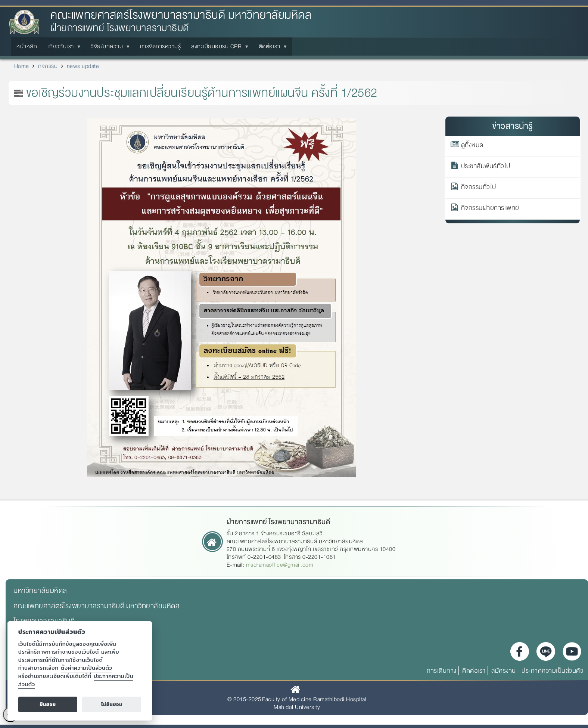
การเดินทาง (442, 671)
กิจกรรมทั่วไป (479, 188)
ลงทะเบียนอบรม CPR (218, 49)
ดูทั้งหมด (472, 146)
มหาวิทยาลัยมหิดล (40, 591)
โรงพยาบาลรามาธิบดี (44, 621)
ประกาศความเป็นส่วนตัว (552, 671)
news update (83, 66)
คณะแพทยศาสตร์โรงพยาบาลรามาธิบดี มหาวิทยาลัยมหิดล (181, 15)
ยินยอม (48, 704)
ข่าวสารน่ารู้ (512, 126)
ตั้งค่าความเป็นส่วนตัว (87, 668)
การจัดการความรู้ (161, 46)
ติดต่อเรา (271, 49)
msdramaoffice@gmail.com (280, 565)
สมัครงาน (504, 671)
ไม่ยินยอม (112, 704)
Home (22, 66)
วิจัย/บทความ (108, 49)
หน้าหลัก (27, 46)
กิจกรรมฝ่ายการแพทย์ (490, 209)
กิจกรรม (48, 66)
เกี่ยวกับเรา (62, 49)
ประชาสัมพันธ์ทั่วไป (486, 167)
